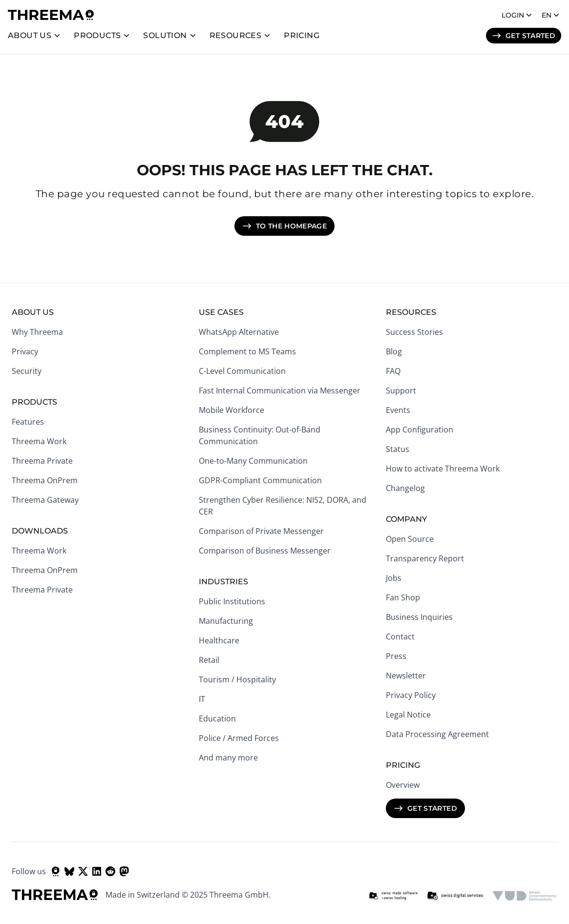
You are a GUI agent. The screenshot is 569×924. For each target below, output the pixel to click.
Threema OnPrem (45, 480)
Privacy (25, 351)
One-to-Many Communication (253, 461)
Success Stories (414, 332)
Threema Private (42, 461)
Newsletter (406, 676)
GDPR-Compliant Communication (260, 480)
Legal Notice (408, 715)
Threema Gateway (45, 500)
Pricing (302, 35)
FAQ (393, 371)
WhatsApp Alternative (239, 332)
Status (398, 449)
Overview (403, 785)
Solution (165, 35)
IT (202, 699)
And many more (228, 758)
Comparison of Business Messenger (265, 551)
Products (97, 35)
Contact (400, 637)
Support (401, 390)
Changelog (405, 488)
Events (398, 410)
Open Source (410, 539)
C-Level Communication (242, 371)
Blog (394, 351)
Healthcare (219, 640)
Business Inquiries (419, 617)
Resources (236, 35)
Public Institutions (232, 601)
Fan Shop (403, 597)
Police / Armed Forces (239, 738)
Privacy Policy (411, 695)
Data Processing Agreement (437, 734)
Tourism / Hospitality (237, 679)
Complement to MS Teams (247, 351)
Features (28, 422)
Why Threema (37, 332)
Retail (209, 660)
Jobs (394, 578)
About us (30, 35)
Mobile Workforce (232, 410)
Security (27, 371)
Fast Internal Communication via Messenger (280, 390)
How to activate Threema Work (443, 469)
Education (217, 719)
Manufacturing (226, 621)
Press (396, 656)
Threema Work (39, 441)
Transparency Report (425, 558)
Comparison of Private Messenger (261, 531)
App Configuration (420, 430)
